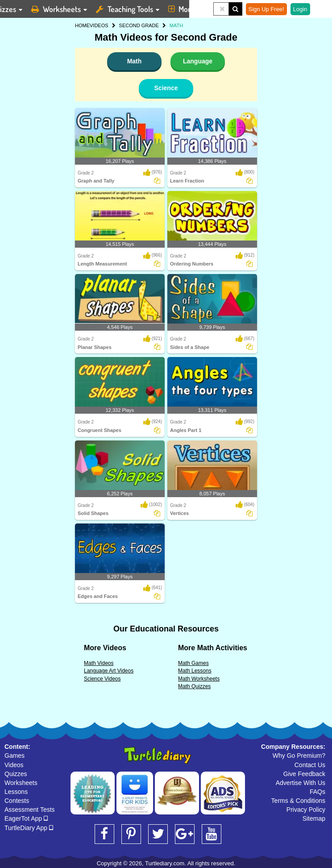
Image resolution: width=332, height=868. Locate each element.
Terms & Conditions (298, 801)
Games (15, 756)
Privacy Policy (306, 810)
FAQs (317, 792)
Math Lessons (195, 671)
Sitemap (314, 818)
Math (135, 61)
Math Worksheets (199, 679)
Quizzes (16, 774)
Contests (17, 801)
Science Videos (102, 679)
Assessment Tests (30, 810)
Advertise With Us (301, 783)
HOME (82, 25)
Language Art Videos (109, 671)
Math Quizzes (194, 686)
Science (166, 88)
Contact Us (310, 765)
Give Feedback (304, 774)
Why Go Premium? (299, 756)
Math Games (193, 663)
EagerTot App (26, 818)
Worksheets (21, 783)
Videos (14, 765)
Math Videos (99, 663)
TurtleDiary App (29, 828)
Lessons (16, 792)
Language (198, 61)
